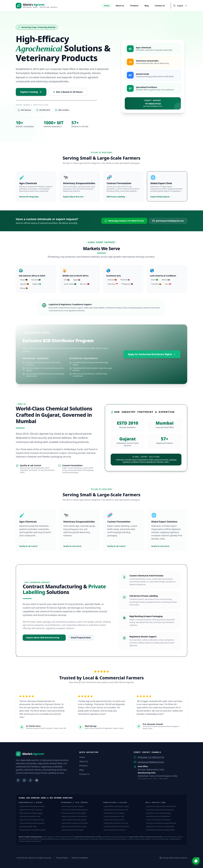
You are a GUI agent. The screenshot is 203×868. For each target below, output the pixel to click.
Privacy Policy (62, 858)
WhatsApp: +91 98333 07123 (151, 757)
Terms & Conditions (80, 858)
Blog (147, 6)
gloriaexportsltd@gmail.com (151, 762)
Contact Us (160, 6)
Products (134, 6)
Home (107, 6)
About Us (120, 6)
